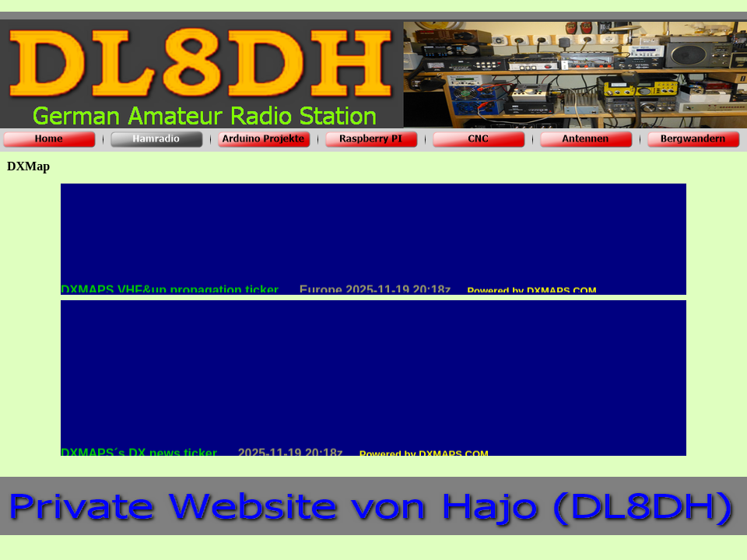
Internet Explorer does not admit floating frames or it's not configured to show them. (373, 240)
